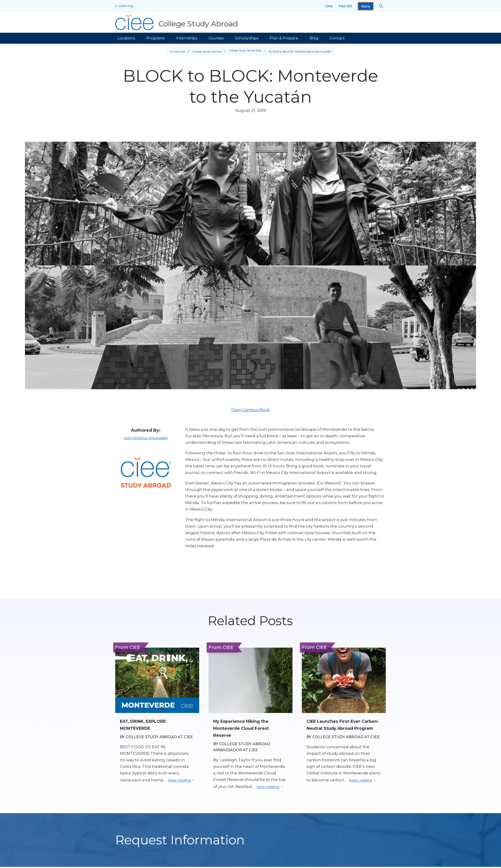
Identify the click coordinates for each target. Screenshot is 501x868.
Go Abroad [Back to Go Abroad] (175, 51)
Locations (126, 38)
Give (329, 6)
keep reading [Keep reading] (270, 787)
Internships (187, 38)
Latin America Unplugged (146, 438)
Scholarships (247, 38)
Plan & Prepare (284, 38)
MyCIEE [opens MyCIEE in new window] (345, 6)
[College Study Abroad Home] (178, 22)
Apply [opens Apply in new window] (366, 6)
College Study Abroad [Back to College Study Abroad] (205, 51)
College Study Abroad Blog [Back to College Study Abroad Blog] (245, 51)
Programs (156, 38)
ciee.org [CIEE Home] (126, 6)
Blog (314, 38)
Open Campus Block (250, 410)
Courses (216, 38)
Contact (337, 38)
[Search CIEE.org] (381, 6)
